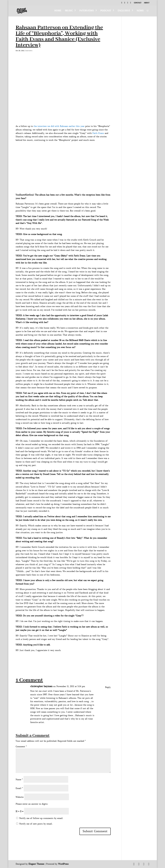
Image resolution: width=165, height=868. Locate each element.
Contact (138, 3)
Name (19, 780)
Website (20, 797)
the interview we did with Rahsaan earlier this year (59, 126)
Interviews (87, 11)
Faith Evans (98, 133)
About (147, 3)
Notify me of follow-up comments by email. (41, 818)
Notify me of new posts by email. (36, 824)
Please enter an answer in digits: (32, 804)
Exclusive (124, 11)
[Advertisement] (69, 659)
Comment (21, 747)
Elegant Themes (36, 864)
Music (69, 11)
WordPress (63, 864)
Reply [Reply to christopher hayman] (108, 687)
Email (19, 788)
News (140, 11)
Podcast (106, 11)
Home (58, 11)
